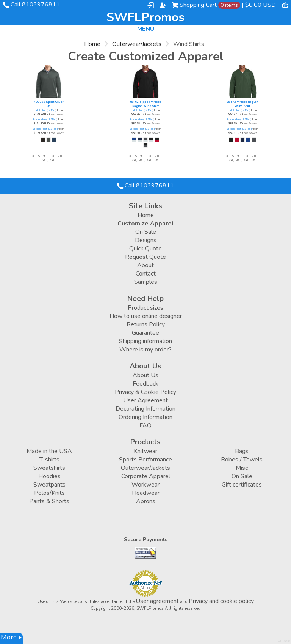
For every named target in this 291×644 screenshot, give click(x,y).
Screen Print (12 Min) (45, 129)
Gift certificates (242, 485)
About (145, 265)
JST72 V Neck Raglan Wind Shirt (243, 104)
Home (92, 44)
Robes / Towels (242, 460)
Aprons (146, 501)
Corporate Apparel (146, 476)
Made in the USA (49, 451)
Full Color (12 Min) (45, 110)
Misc (242, 468)
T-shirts (49, 460)
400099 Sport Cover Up (48, 104)
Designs (146, 240)
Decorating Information (145, 409)
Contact (146, 274)
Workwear (145, 485)
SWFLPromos (145, 17)
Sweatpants (49, 485)
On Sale (146, 232)
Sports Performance (145, 460)
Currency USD (285, 5)
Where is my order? (145, 350)
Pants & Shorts (49, 501)
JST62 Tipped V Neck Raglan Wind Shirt (145, 104)
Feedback (145, 384)
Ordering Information (145, 417)
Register (163, 5)
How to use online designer (146, 316)
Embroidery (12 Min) (45, 120)
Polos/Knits (49, 493)
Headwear (146, 493)
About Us (145, 375)
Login (151, 5)
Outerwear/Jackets (137, 44)
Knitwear (145, 451)
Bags (242, 451)
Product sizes (145, 308)
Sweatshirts (49, 468)
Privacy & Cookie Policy (145, 392)
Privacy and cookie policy (221, 601)
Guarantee (145, 333)
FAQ (145, 425)
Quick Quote (145, 249)
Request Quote (145, 257)
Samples (146, 282)
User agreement (157, 601)
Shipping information (145, 341)
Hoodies (49, 476)
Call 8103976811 (35, 5)
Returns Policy (146, 324)
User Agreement (145, 400)
